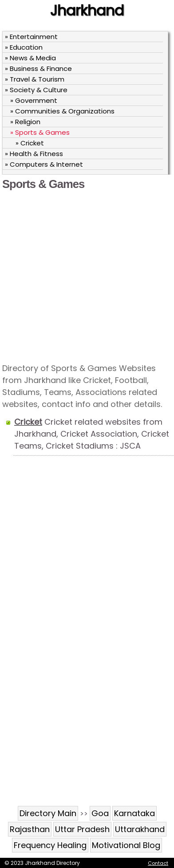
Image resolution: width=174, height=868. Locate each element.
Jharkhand (87, 10)
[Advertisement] (84, 276)
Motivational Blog (126, 845)
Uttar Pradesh (82, 829)
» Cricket (30, 143)
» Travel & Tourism (35, 79)
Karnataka (134, 813)
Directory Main (48, 813)
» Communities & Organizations (62, 111)
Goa (100, 813)
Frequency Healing (50, 845)
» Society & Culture (36, 90)
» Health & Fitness (34, 154)
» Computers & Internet (44, 164)
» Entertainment (31, 37)
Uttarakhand (140, 829)
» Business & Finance (38, 68)
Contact (158, 863)
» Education (24, 47)
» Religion (25, 122)
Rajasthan (30, 829)
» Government (34, 100)
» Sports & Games (40, 132)
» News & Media (30, 58)
